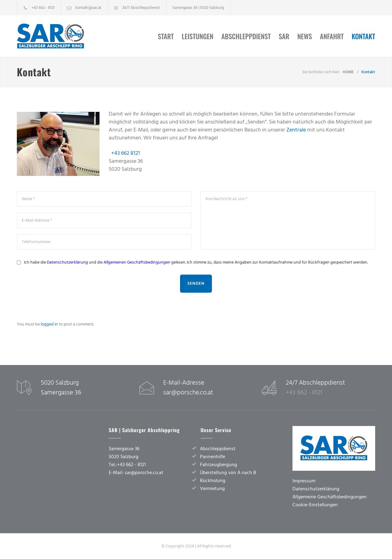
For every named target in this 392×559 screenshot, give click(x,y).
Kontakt (363, 36)
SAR (284, 36)
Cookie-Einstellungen (315, 505)
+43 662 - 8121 (43, 8)
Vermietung (212, 489)
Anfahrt (332, 36)
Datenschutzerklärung (67, 262)
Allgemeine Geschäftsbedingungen (330, 497)
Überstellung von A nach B (228, 473)
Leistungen (198, 36)
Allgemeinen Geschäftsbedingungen (137, 262)
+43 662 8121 (126, 153)
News (305, 36)
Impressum (304, 481)
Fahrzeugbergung (219, 465)
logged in (49, 324)
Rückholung (213, 481)
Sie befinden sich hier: (321, 72)
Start (166, 36)
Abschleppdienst (246, 36)
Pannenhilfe (213, 457)
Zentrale (296, 130)
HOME (348, 72)
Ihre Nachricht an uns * (288, 220)
